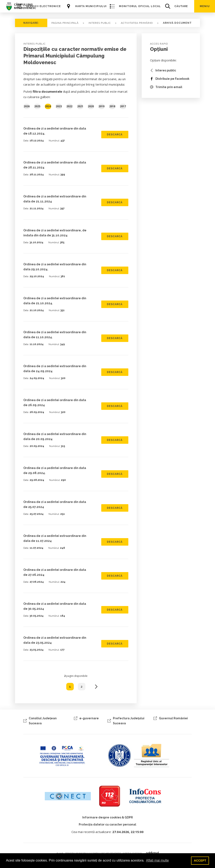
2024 (48, 106)
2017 (123, 106)
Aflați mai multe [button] (157, 860)
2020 (91, 106)
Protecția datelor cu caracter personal (107, 824)
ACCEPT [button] (200, 861)
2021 (80, 106)
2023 (59, 106)
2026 (27, 106)
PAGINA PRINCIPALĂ (65, 23)
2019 (101, 106)
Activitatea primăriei (137, 23)
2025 (37, 106)
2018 (112, 106)
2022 (69, 106)
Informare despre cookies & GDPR (108, 817)
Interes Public (100, 23)
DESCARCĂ (115, 135)
